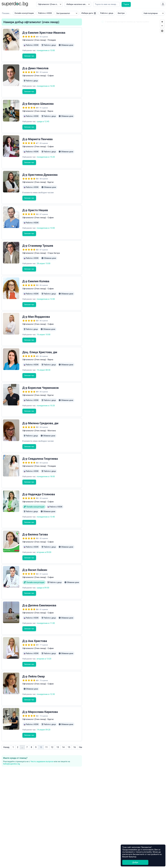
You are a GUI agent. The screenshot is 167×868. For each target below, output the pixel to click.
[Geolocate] (162, 32)
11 (46, 730)
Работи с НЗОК (45, 14)
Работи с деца (107, 14)
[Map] (125, 280)
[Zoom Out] (162, 26)
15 (69, 730)
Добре (135, 862)
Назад (6, 730)
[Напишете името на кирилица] (106, 4)
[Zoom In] (162, 23)
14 (63, 730)
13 (58, 730)
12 (52, 730)
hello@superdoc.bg (12, 747)
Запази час (29, 61)
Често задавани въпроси (42, 745)
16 (74, 730)
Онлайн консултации (24, 14)
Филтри (121, 14)
